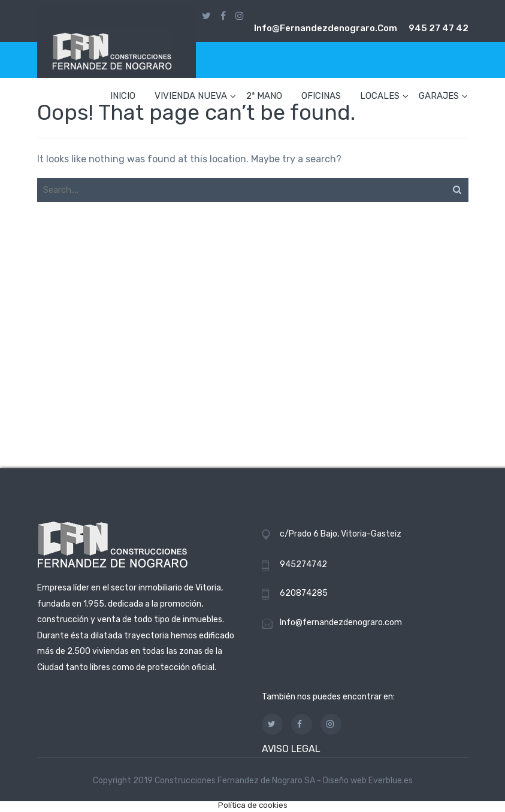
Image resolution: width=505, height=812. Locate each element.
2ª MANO (264, 96)
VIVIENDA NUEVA (191, 96)
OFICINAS (321, 96)
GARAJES (439, 96)
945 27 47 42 (439, 28)
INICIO (123, 96)
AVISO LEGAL (291, 749)
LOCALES (380, 96)
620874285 (304, 593)
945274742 (303, 564)
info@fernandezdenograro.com (326, 28)
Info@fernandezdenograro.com (341, 622)
